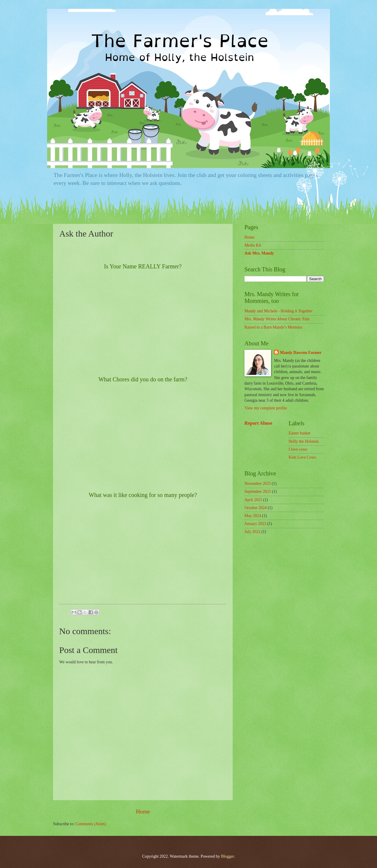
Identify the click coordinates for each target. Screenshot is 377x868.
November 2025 (258, 484)
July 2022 (252, 532)
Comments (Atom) (91, 824)
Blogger (227, 856)
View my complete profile (266, 408)
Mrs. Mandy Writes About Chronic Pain (277, 319)
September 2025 (258, 492)
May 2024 (253, 516)
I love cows (298, 449)
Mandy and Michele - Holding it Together (278, 311)
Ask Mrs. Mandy (259, 253)
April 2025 (253, 500)
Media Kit (253, 245)
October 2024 (256, 508)
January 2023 (255, 524)
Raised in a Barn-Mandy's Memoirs (273, 327)
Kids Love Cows (302, 457)
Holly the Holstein (304, 441)
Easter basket (299, 433)
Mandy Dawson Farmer (301, 353)
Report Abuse (258, 423)
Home (143, 812)
